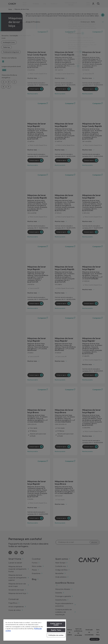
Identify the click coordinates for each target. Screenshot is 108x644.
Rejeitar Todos (56, 630)
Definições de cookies (56, 635)
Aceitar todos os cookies (56, 624)
